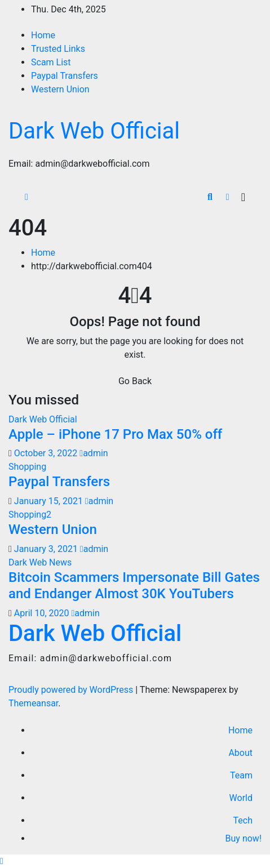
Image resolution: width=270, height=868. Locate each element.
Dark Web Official (94, 131)
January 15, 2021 (50, 501)
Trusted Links (58, 49)
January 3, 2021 (47, 549)
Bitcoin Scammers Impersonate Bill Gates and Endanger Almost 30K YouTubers (134, 586)
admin (94, 453)
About (240, 753)
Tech (243, 820)
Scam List (51, 62)
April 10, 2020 (43, 613)
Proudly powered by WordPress (72, 690)
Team (241, 775)
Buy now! (242, 838)
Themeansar (33, 703)
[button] (210, 197)
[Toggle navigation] (243, 197)
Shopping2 (30, 515)
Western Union (60, 89)
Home (43, 35)
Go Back (135, 381)
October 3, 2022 (47, 453)
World (241, 798)
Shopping (27, 467)
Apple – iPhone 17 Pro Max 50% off (115, 434)
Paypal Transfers (65, 76)
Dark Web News (40, 562)
